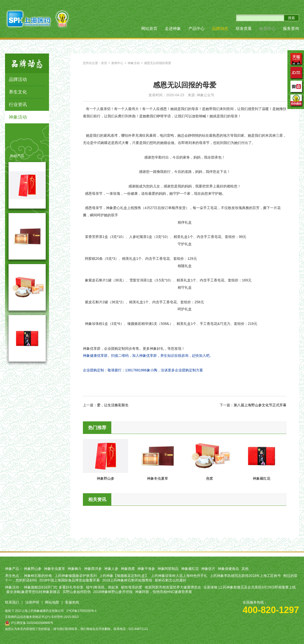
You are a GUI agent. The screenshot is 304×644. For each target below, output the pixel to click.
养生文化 (18, 92)
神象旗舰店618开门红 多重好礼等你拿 (54, 587)
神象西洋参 (93, 569)
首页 (104, 63)
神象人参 (111, 569)
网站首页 (149, 29)
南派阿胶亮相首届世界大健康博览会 (173, 587)
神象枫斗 (75, 569)
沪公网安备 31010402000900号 (29, 623)
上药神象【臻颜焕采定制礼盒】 (124, 576)
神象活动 (18, 117)
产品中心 (196, 29)
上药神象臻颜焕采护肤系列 (76, 576)
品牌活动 (18, 79)
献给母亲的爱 (132, 587)
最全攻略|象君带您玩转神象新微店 (33, 592)
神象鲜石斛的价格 (38, 576)
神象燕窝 (128, 569)
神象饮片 (208, 569)
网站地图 (52, 602)
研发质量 (244, 29)
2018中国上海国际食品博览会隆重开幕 (69, 580)
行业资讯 (18, 105)
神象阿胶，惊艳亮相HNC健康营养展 (164, 592)
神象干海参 (146, 569)
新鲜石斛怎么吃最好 (171, 580)
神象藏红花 (190, 569)
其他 (245, 569)
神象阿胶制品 (168, 569)
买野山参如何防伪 (77, 592)
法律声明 (32, 602)
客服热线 (72, 602)
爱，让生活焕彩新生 (113, 405)
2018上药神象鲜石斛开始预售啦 (127, 580)
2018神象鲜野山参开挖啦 (113, 592)
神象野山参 (33, 569)
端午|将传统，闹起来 (102, 587)
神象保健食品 (228, 569)
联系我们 (12, 602)
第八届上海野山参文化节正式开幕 (260, 405)
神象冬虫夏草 (55, 569)
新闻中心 (117, 63)
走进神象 (173, 29)
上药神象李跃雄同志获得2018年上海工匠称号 (245, 576)
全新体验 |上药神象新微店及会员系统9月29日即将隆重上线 (250, 587)
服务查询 (291, 29)
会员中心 (267, 29)
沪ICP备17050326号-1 (81, 611)
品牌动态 (220, 29)
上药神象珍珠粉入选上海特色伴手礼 (179, 576)
